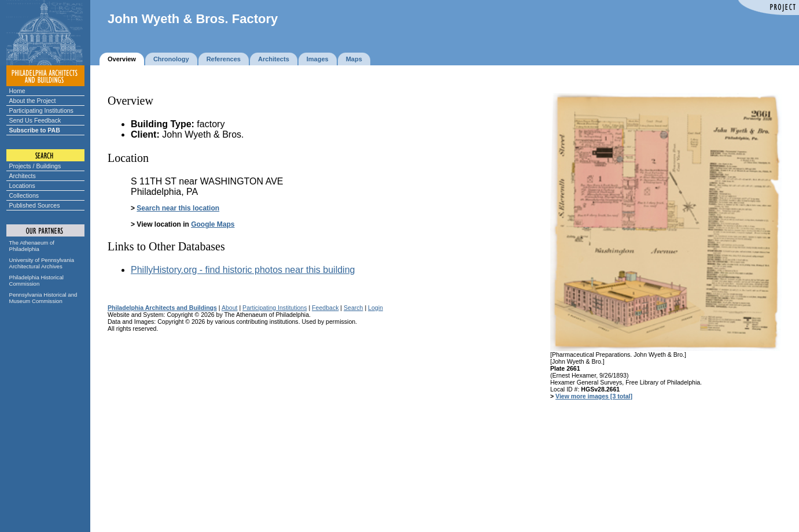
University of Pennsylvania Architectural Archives (42, 263)
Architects (23, 176)
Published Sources (35, 205)
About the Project (33, 101)
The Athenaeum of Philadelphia (32, 246)
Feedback (325, 308)
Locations (22, 186)
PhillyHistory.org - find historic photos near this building (243, 270)
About (230, 308)
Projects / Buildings (35, 166)
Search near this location (178, 208)
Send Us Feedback (35, 120)
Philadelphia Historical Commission (36, 280)
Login (375, 308)
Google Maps (213, 224)
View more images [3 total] (594, 396)
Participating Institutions (41, 110)
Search (353, 308)
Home (17, 91)
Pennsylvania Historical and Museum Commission (43, 298)
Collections (24, 195)
